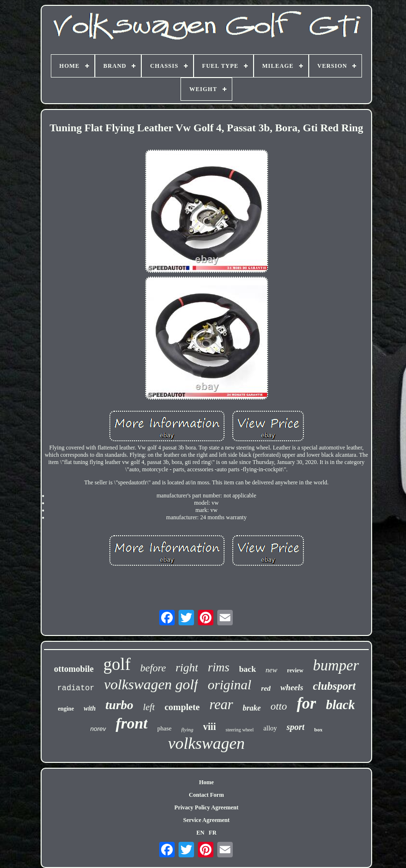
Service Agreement (206, 820)
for (306, 703)
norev (98, 729)
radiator (76, 688)
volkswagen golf (151, 684)
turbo (120, 705)
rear (221, 704)
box (318, 729)
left (149, 707)
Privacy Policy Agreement (206, 807)
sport (295, 727)
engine (66, 709)
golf (117, 664)
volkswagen (206, 743)
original (229, 685)
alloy (270, 728)
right (187, 667)
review (295, 670)
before (153, 668)
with (90, 708)
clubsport (334, 686)
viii (210, 727)
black (340, 705)
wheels (292, 688)
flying (188, 729)
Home (206, 782)
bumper (336, 665)
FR (212, 833)
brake (252, 708)
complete (182, 707)
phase (165, 728)
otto (279, 706)
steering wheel (240, 730)
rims (218, 667)
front (132, 723)
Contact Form (206, 795)
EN (201, 833)
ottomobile (74, 669)
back (248, 669)
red (266, 688)
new (271, 670)
